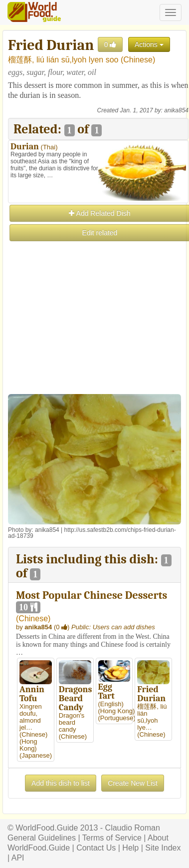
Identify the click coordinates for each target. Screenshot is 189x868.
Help (130, 848)
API (18, 858)
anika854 (176, 110)
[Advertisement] (94, 337)
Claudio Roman (133, 828)
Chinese (138, 60)
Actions (149, 44)
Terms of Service (112, 838)
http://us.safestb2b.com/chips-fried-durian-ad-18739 (92, 533)
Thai (49, 147)
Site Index (163, 848)
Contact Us (96, 848)
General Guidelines (42, 838)
